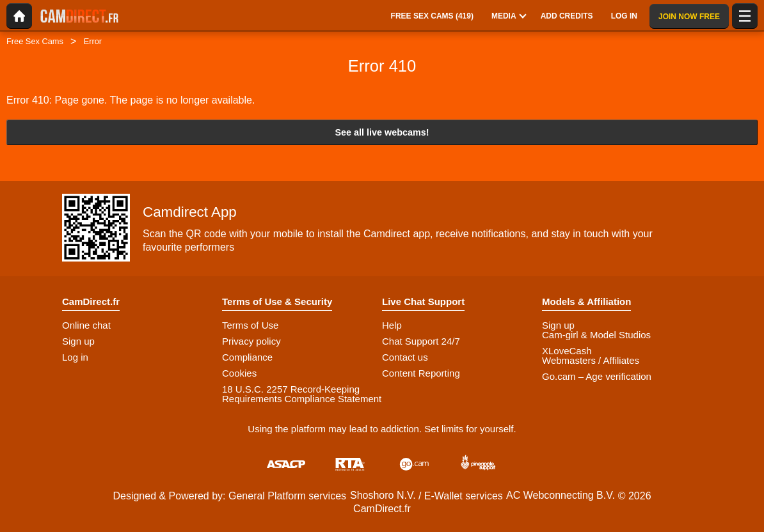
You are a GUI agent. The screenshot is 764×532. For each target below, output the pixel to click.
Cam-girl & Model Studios (596, 335)
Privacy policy (251, 341)
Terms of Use (250, 325)
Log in (75, 357)
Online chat (86, 325)
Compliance (247, 357)
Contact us (405, 357)
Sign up (78, 341)
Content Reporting (421, 373)
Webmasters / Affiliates (591, 360)
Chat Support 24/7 (421, 341)
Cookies (239, 373)
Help (392, 325)
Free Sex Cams (35, 41)
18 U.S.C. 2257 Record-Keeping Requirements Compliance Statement (302, 394)
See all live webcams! (382, 132)
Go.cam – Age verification (597, 376)
